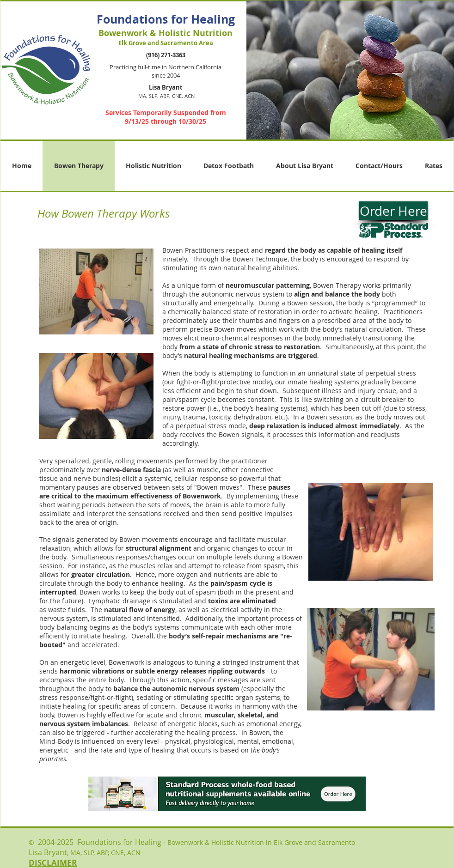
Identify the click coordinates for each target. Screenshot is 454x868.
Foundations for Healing (166, 19)
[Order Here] (393, 211)
